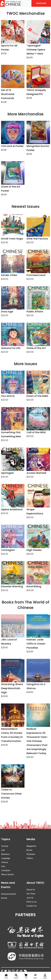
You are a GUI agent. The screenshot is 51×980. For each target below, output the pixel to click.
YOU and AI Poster (12, 146)
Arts (3, 866)
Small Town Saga (12, 239)
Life (3, 850)
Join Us (30, 898)
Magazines (31, 846)
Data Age (7, 311)
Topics (6, 839)
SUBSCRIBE (41, 3)
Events (4, 898)
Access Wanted (36, 473)
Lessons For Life (11, 348)
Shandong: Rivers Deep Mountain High (12, 688)
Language (6, 858)
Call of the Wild (36, 432)
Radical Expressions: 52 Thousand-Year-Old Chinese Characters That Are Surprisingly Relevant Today (37, 741)
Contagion (8, 550)
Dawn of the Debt (37, 396)
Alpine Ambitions (12, 509)
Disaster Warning (12, 586)
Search (16, 976)
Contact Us (32, 906)
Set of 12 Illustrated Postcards (8, 94)
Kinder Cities (9, 275)
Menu (35, 976)
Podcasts (31, 854)
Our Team (31, 894)
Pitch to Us (32, 902)
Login (45, 976)
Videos (30, 858)
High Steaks (34, 550)
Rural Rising (34, 586)
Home (6, 976)
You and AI (8, 396)
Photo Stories (8, 874)
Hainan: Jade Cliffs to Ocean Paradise (36, 644)
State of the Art (36, 348)
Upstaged (7, 473)
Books (29, 850)
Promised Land (36, 275)
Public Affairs (35, 311)
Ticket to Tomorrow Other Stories (11, 794)
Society (5, 846)
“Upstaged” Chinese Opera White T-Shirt (36, 50)
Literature (6, 870)
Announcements (8, 894)
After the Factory (37, 239)
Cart (26, 976)
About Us (31, 890)
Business (6, 854)
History (5, 862)
